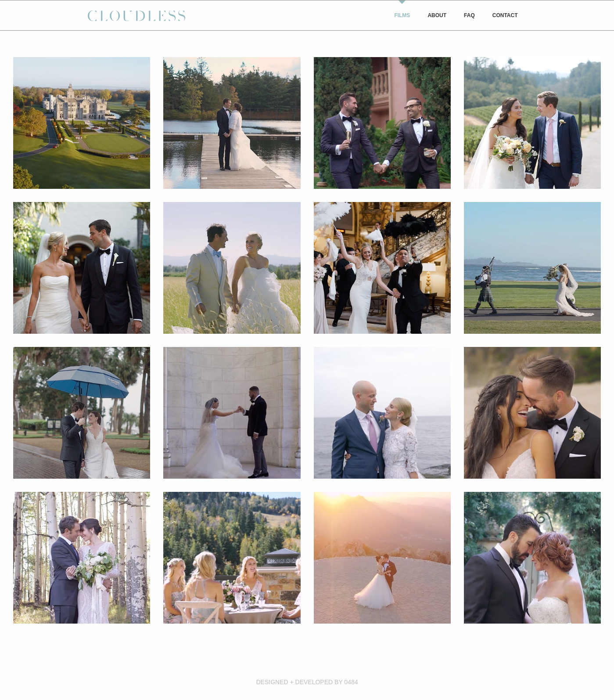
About (437, 15)
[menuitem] (402, 15)
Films (402, 15)
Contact (505, 15)
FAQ (469, 15)
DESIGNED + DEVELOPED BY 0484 (307, 682)
